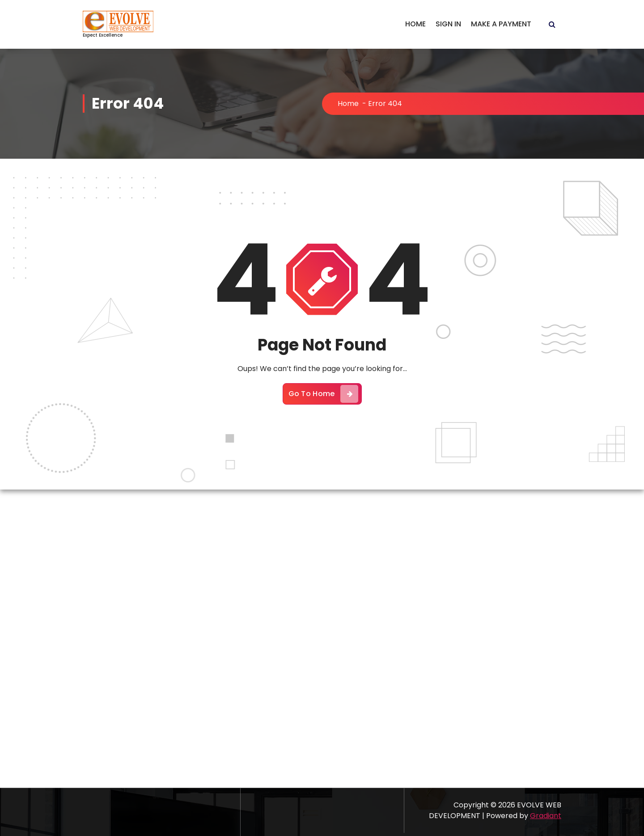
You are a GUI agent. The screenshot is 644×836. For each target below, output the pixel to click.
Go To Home (323, 394)
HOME (415, 24)
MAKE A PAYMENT (501, 24)
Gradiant (546, 816)
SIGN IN (448, 24)
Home (348, 103)
